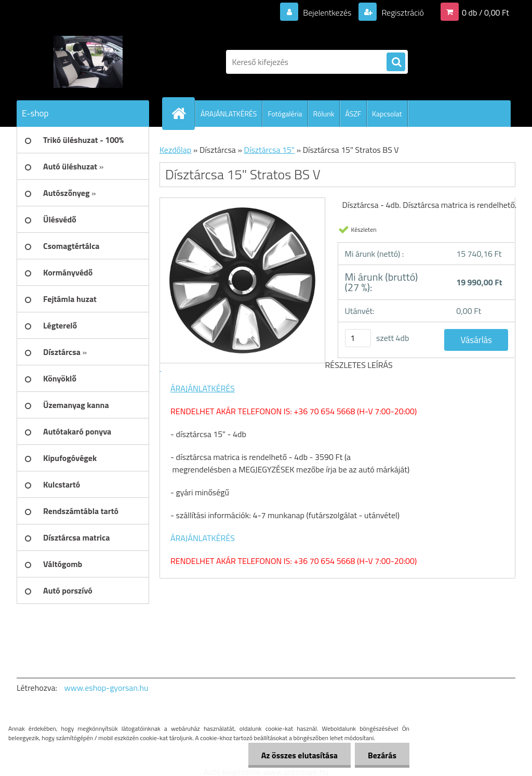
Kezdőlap (175, 150)
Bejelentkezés (327, 12)
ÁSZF (353, 114)
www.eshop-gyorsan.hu (107, 688)
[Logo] (88, 62)
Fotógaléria (285, 114)
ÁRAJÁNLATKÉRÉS (229, 114)
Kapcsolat (387, 114)
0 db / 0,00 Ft (486, 12)
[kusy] (358, 338)
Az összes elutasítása (300, 755)
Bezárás (382, 755)
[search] (396, 62)
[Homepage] (183, 113)
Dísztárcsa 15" (269, 150)
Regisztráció (402, 12)
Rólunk (324, 114)
